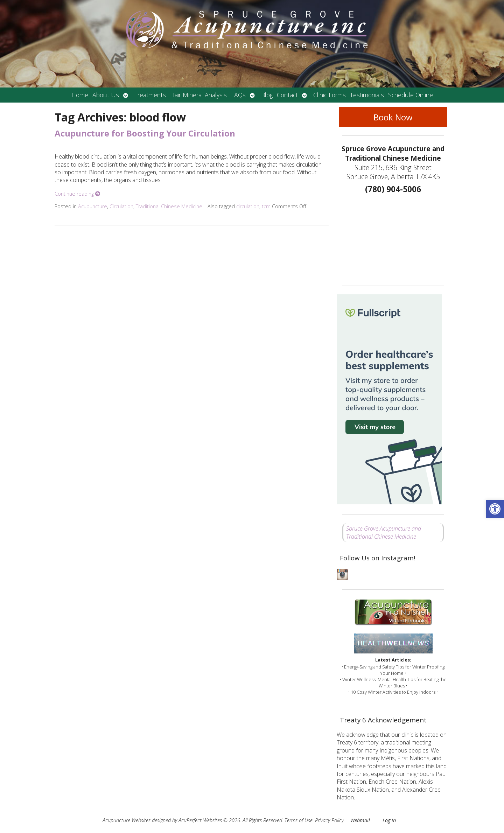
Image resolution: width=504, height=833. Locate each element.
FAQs (238, 95)
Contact (287, 95)
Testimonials (367, 95)
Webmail (360, 820)
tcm (266, 206)
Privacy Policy (329, 820)
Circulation (121, 206)
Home (80, 95)
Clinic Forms (330, 95)
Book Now (393, 117)
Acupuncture (93, 206)
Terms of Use (299, 820)
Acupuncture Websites (127, 820)
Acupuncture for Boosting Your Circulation (145, 133)
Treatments (150, 95)
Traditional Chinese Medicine (169, 206)
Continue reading (77, 194)
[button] (495, 509)
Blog (267, 95)
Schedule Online (411, 95)
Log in (389, 820)
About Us (106, 95)
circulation (248, 206)
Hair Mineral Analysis (198, 95)
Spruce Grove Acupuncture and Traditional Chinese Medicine (384, 532)
